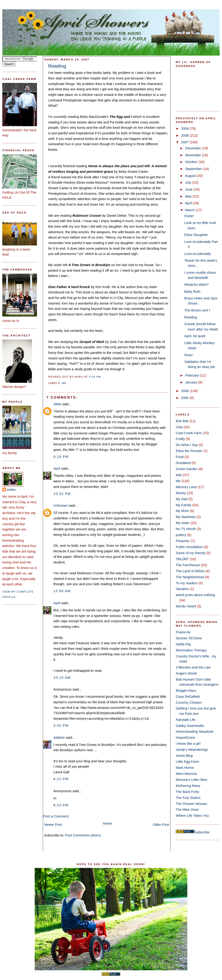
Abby (57, 404)
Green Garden (187, 469)
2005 (185, 398)
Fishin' (189, 216)
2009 (185, 129)
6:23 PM (61, 805)
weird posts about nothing (195, 595)
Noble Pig (183, 644)
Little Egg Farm (187, 762)
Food (180, 457)
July (189, 182)
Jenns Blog (184, 756)
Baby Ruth (192, 292)
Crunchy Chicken (189, 703)
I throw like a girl (188, 744)
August (191, 176)
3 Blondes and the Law (193, 667)
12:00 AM (62, 591)
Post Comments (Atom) (83, 835)
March (190, 210)
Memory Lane (186, 487)
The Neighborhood (190, 577)
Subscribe (202, 832)
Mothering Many (188, 786)
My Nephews (186, 517)
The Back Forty (187, 792)
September (194, 169)
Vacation (182, 589)
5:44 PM (95, 377)
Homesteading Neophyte (195, 732)
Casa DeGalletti (188, 697)
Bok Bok (182, 421)
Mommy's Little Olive (191, 780)
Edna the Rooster (189, 451)
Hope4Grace (185, 738)
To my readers (187, 583)
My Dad (182, 499)
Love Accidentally (197, 254)
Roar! (188, 355)
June (189, 189)
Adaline (59, 738)
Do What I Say (187, 445)
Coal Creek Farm (189, 433)
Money (181, 493)
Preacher (183, 541)
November (194, 155)
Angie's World (186, 673)
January (192, 382)
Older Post (161, 825)
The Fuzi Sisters (188, 798)
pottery (181, 535)
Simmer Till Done (189, 638)
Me (64, 383)
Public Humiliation (189, 547)
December (194, 148)
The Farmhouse (188, 565)
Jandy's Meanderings (192, 750)
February (193, 375)
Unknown (61, 506)
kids (179, 475)
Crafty (180, 439)
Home (108, 823)
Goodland (183, 463)
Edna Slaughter (196, 235)
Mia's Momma (186, 774)
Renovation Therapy (191, 650)
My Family (183, 505)
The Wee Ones (187, 810)
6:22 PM (61, 779)
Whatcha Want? (196, 285)
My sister (183, 523)
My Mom (182, 511)
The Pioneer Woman (191, 804)
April (12, 490)
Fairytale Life (186, 720)
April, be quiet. (195, 336)
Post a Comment (56, 816)
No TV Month (186, 529)
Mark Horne (185, 768)
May (189, 196)
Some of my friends (191, 553)
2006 (185, 391)
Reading (57, 66)
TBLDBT (182, 559)
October (192, 162)
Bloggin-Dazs (186, 691)
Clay (179, 427)
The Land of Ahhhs (190, 571)
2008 (185, 135)
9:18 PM (61, 457)
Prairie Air (183, 632)
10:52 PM (62, 494)
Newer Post (53, 825)
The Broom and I (197, 310)
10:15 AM (62, 678)
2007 (185, 142)
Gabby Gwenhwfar (190, 726)
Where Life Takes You (192, 816)
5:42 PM (61, 726)
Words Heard (186, 606)
